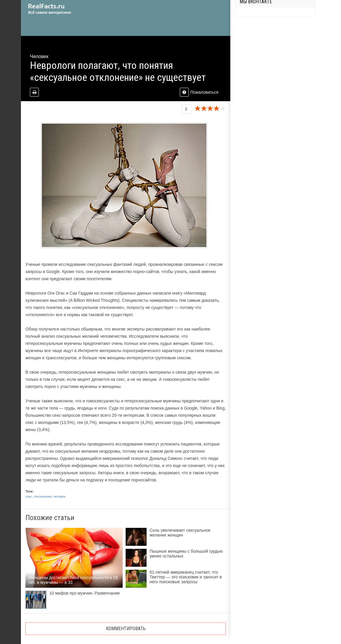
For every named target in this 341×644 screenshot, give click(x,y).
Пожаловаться (199, 92)
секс (29, 496)
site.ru (58, 9)
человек (59, 496)
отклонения (43, 496)
